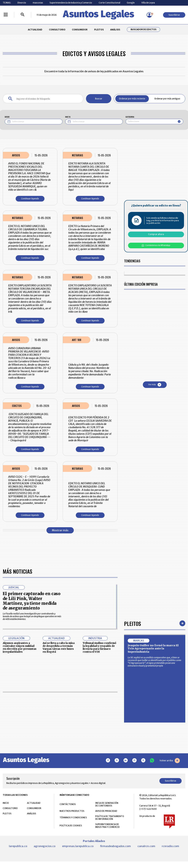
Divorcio (22, 3)
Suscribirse (174, 15)
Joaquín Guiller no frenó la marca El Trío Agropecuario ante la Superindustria (153, 649)
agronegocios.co (45, 846)
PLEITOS (99, 30)
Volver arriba (170, 761)
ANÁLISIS (115, 30)
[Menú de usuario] (149, 15)
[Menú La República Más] (6, 15)
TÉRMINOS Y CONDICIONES (73, 817)
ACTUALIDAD (35, 30)
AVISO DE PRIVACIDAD (106, 811)
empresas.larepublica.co (78, 846)
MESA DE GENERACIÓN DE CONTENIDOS (107, 804)
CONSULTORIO (57, 30)
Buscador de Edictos (143, 29)
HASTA (68, 117)
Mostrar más (60, 530)
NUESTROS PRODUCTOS (72, 811)
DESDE (7, 117)
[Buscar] (23, 15)
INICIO (6, 803)
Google (131, 3)
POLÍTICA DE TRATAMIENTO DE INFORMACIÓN (110, 818)
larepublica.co (18, 846)
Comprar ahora (156, 234)
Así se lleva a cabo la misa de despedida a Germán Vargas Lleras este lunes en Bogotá (59, 647)
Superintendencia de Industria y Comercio (71, 3)
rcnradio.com (170, 846)
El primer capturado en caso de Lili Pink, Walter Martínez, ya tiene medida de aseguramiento (32, 601)
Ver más (155, 385)
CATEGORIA (130, 117)
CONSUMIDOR (80, 30)
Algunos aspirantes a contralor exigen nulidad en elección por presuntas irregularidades (20, 647)
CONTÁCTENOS (68, 804)
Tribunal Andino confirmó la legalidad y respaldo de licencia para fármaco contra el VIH (99, 647)
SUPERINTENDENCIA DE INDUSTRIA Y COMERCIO (107, 826)
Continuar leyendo (30, 199)
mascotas (38, 3)
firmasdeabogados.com (115, 846)
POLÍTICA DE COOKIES (71, 825)
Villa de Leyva (148, 3)
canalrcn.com (146, 846)
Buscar (99, 99)
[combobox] (154, 122)
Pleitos (133, 623)
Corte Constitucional (109, 3)
